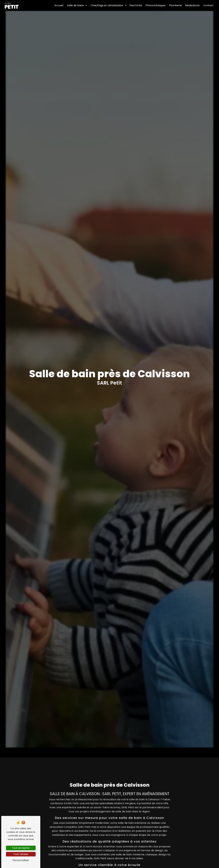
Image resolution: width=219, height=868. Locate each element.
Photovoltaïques (156, 5)
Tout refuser (21, 854)
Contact (208, 5)
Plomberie (175, 5)
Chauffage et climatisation (107, 5)
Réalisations (192, 5)
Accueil (59, 5)
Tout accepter (21, 848)
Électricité (136, 5)
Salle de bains (75, 5)
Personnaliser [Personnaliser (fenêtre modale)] (21, 860)
